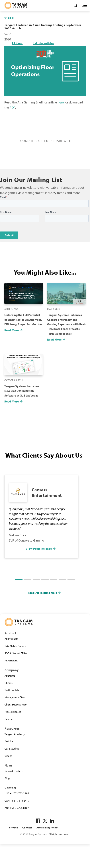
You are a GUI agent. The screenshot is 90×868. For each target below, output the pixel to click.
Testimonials (12, 690)
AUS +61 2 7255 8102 (17, 808)
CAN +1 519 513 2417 (17, 800)
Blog (7, 778)
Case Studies (12, 748)
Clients (9, 683)
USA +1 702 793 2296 (17, 793)
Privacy (13, 827)
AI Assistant (11, 660)
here (61, 102)
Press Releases (13, 712)
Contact (27, 827)
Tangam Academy (15, 734)
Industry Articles (43, 43)
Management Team (15, 697)
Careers (9, 719)
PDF (12, 108)
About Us (10, 676)
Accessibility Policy (47, 828)
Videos (8, 756)
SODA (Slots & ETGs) (16, 653)
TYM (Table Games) (15, 646)
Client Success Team (16, 704)
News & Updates (14, 771)
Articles (9, 741)
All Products (11, 639)
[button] (19, 579)
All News (17, 43)
